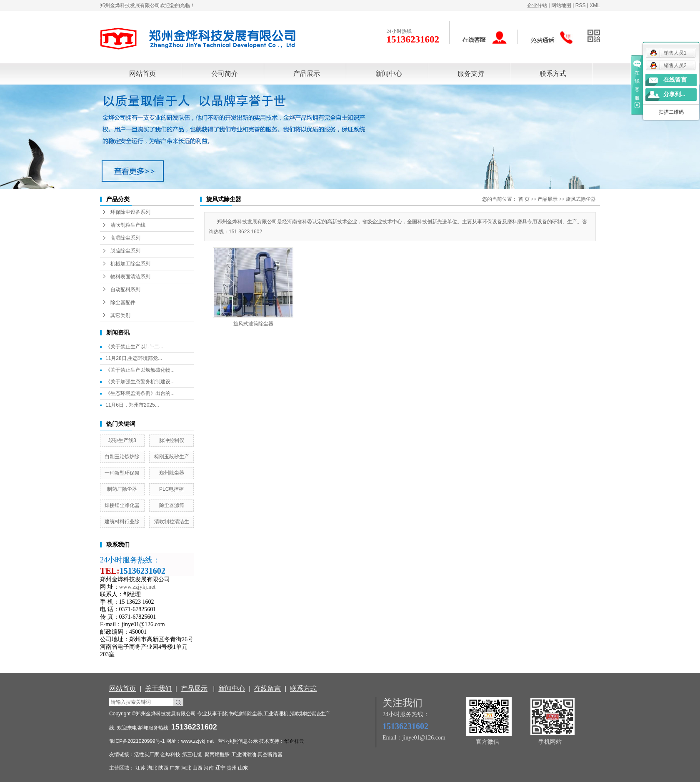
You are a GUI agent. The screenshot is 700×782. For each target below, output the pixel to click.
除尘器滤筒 (172, 505)
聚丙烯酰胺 (217, 755)
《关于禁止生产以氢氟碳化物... (140, 370)
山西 (197, 768)
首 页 (524, 199)
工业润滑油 (244, 755)
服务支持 (471, 74)
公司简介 (225, 74)
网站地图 (561, 5)
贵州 (232, 768)
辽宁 (220, 768)
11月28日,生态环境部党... (134, 358)
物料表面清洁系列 (130, 277)
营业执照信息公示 (238, 741)
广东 (175, 768)
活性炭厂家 (147, 755)
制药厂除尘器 (122, 489)
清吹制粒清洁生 (172, 522)
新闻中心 (389, 74)
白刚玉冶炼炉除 (122, 457)
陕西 (163, 768)
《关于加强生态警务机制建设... (140, 382)
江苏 (140, 768)
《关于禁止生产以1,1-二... (134, 347)
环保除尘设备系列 (130, 212)
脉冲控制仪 (172, 440)
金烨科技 (170, 755)
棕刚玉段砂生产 (172, 457)
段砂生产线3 (122, 440)
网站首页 (142, 74)
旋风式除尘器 (581, 199)
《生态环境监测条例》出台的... (140, 393)
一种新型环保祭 (122, 473)
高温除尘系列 (125, 238)
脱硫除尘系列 (125, 251)
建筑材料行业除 (122, 522)
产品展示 (307, 74)
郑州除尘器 (172, 473)
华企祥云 (294, 741)
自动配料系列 (125, 290)
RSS (581, 5)
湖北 (152, 768)
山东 (243, 768)
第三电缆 (192, 755)
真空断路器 (270, 755)
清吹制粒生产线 (128, 225)
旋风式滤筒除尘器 (253, 324)
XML (595, 5)
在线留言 (675, 80)
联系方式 (553, 74)
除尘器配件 (123, 302)
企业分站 (537, 5)
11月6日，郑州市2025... (132, 405)
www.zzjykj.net (197, 741)
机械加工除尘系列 (130, 264)
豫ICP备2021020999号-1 (137, 741)
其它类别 (120, 315)
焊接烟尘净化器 (122, 505)
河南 (209, 768)
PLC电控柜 (171, 489)
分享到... (674, 94)
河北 (186, 768)
